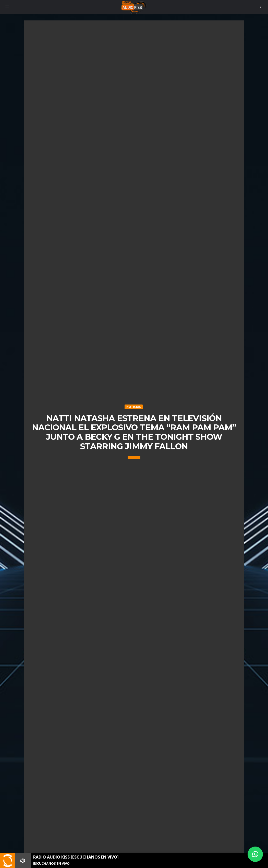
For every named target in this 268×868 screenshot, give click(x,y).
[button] (255, 854)
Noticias (134, 407)
